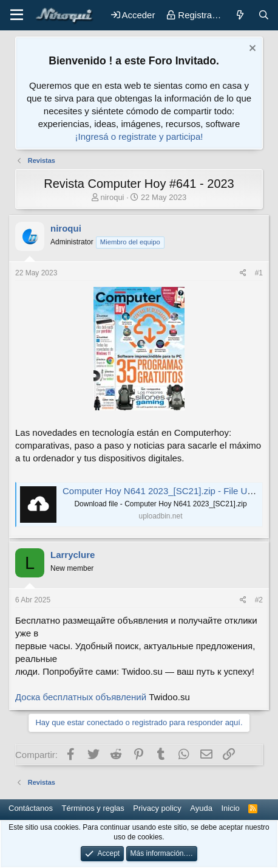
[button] (17, 15)
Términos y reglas (93, 808)
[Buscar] (264, 15)
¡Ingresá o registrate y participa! (139, 136)
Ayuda (201, 808)
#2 (259, 600)
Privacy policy (157, 808)
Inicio (230, 808)
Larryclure (73, 555)
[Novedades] (239, 15)
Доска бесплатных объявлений (81, 697)
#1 (259, 273)
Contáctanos (31, 808)
